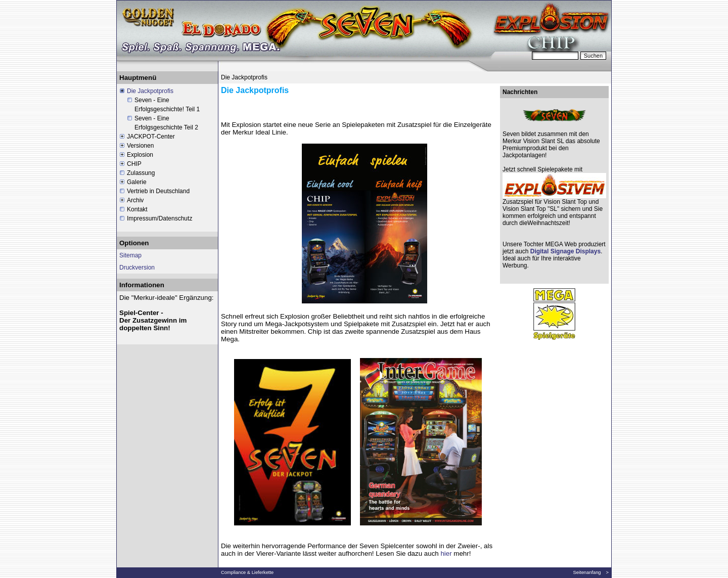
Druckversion (137, 268)
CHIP (134, 164)
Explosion (140, 155)
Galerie (137, 182)
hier (446, 553)
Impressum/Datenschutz (160, 218)
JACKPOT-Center (151, 137)
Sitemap (130, 255)
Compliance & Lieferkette (247, 572)
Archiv (135, 200)
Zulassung (141, 173)
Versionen (140, 146)
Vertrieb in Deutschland (158, 191)
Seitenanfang (587, 572)
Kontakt (137, 209)
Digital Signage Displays (564, 251)
